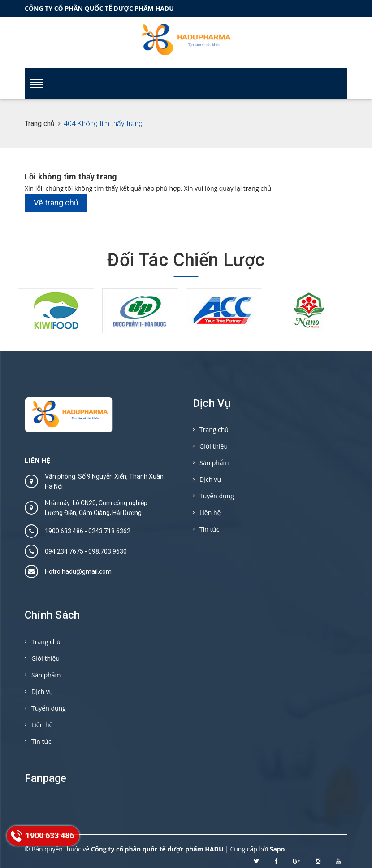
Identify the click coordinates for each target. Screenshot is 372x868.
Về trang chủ (56, 203)
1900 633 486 (64, 531)
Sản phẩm (214, 463)
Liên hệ (38, 461)
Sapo (277, 849)
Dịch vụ (210, 479)
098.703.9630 (108, 551)
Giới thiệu (214, 446)
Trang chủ (214, 430)
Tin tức (209, 529)
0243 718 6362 (109, 531)
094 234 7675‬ (64, 551)
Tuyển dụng (217, 496)
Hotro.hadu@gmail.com (78, 571)
